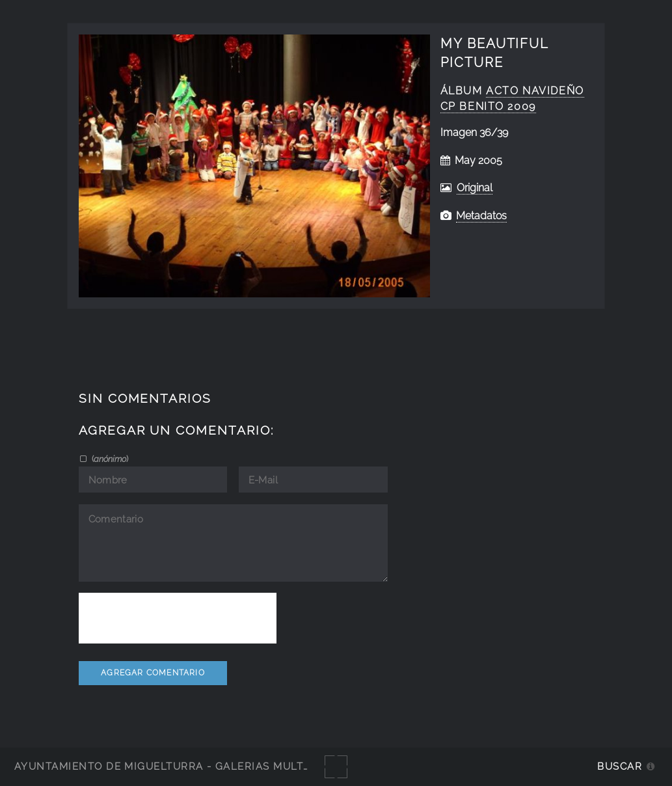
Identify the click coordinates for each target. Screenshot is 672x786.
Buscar (620, 766)
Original (475, 188)
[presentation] (178, 618)
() (109, 459)
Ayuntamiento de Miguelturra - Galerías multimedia (178, 766)
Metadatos (481, 216)
